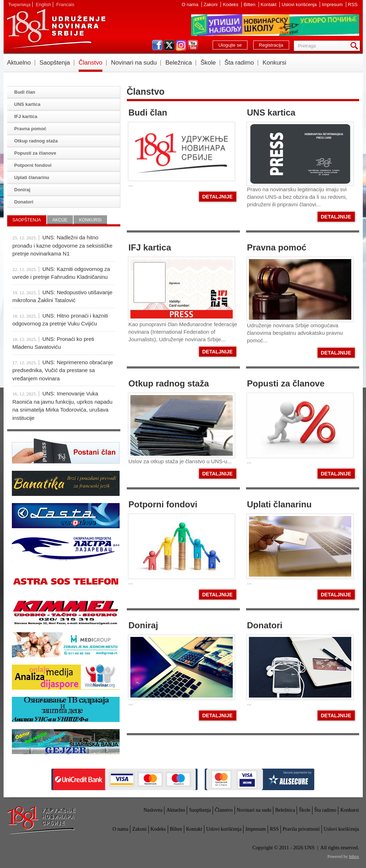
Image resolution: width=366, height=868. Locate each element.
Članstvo (91, 63)
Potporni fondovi (163, 504)
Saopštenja (55, 63)
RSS (353, 4)
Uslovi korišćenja (300, 4)
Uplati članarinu (279, 504)
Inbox (354, 857)
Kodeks (231, 4)
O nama (191, 4)
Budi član (148, 112)
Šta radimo (239, 63)
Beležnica (179, 63)
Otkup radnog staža (169, 383)
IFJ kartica (150, 247)
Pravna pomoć (277, 247)
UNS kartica (271, 112)
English (44, 4)
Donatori (265, 625)
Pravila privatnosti (301, 829)
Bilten (250, 4)
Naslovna (153, 810)
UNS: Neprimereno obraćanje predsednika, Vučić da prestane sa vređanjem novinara (63, 370)
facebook (157, 45)
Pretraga (356, 46)
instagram (181, 45)
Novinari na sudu (134, 63)
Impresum (333, 4)
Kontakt (269, 4)
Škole (208, 63)
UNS (56, 29)
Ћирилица (19, 4)
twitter (169, 45)
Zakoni (211, 4)
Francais (65, 4)
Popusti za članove (286, 383)
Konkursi (274, 63)
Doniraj (143, 625)
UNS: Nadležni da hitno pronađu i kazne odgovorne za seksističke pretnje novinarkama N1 (63, 245)
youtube (193, 45)
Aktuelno (19, 63)
